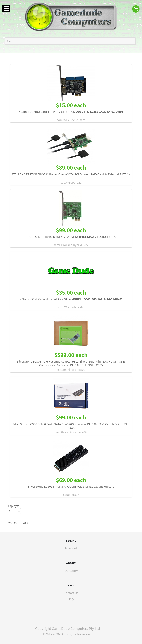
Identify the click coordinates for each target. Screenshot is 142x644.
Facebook (71, 548)
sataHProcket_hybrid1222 (71, 245)
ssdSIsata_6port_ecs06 (71, 432)
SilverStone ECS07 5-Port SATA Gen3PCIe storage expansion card (71, 486)
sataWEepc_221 (71, 182)
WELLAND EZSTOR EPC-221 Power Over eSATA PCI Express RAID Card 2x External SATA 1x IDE (71, 176)
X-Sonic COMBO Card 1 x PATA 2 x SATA (71, 299)
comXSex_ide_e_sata (71, 120)
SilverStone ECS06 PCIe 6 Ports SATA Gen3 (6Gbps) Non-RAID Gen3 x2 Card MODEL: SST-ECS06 (71, 426)
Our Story (71, 571)
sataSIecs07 (71, 495)
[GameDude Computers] (71, 17)
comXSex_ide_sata (71, 307)
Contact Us (71, 593)
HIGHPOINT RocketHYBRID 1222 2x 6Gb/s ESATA (71, 237)
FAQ (71, 599)
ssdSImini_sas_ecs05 (71, 370)
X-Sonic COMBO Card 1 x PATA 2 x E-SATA (71, 112)
